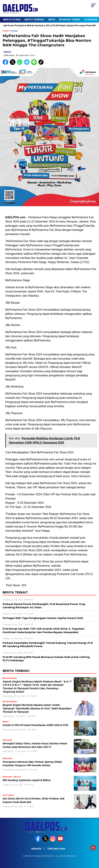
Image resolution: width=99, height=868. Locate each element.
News (52, 20)
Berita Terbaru (35, 20)
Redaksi (36, 849)
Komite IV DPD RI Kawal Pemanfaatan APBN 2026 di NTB (35, 725)
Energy (14, 31)
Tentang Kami (56, 849)
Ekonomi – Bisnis (70, 20)
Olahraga (91, 20)
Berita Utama (12, 20)
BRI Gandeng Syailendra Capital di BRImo (27, 780)
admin (7, 52)
